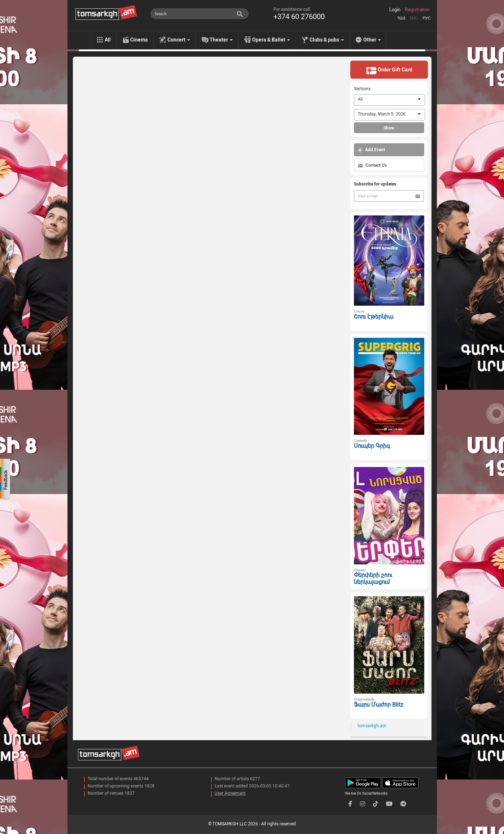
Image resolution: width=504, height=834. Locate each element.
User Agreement (230, 793)
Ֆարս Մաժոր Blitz (379, 705)
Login (395, 10)
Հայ (401, 18)
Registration (417, 10)
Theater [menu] (221, 40)
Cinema (139, 40)
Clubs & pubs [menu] (327, 40)
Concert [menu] (179, 40)
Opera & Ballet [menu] (271, 40)
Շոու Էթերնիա (374, 317)
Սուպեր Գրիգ (372, 446)
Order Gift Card (389, 70)
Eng (414, 18)
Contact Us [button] (372, 165)
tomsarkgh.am (372, 726)
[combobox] (389, 100)
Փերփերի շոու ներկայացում (373, 578)
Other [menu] (372, 40)
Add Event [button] (371, 150)
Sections (362, 89)
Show (389, 128)
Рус (426, 18)
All (108, 40)
